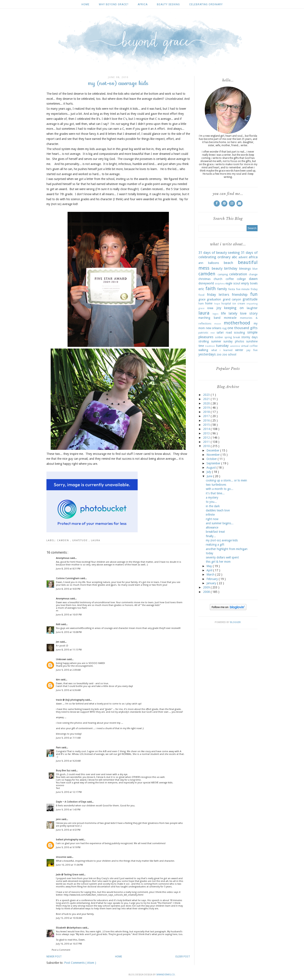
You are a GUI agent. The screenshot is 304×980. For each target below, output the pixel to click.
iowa (210, 308)
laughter (252, 308)
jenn (59, 819)
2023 (207, 395)
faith (211, 288)
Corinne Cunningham (68, 578)
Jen (58, 642)
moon (218, 324)
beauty (217, 268)
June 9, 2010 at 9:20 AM (68, 761)
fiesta (232, 289)
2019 (207, 408)
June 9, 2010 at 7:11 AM (68, 738)
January (212, 583)
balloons (214, 263)
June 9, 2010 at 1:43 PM (68, 810)
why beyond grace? (114, 4)
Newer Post (54, 957)
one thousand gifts (242, 328)
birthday (231, 268)
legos (216, 314)
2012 (207, 438)
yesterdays (207, 354)
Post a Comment (61, 950)
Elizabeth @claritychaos (69, 928)
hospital (226, 303)
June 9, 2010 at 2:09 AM (68, 670)
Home (85, 4)
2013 (207, 433)
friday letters (218, 295)
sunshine (252, 341)
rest (213, 333)
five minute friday (247, 289)
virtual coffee (249, 346)
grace (202, 299)
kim (58, 680)
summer (216, 341)
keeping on (234, 308)
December (213, 450)
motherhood (237, 323)
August (212, 468)
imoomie (61, 857)
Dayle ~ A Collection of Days (71, 802)
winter (239, 350)
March (211, 574)
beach (228, 263)
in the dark (213, 506)
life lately (229, 313)
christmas (204, 279)
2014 (207, 429)
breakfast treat (215, 532)
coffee (230, 279)
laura (96, 540)
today (210, 553)
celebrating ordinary (206, 4)
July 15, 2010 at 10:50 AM (69, 918)
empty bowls (249, 283)
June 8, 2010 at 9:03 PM (68, 589)
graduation (214, 299)
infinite (210, 515)
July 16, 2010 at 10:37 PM (69, 944)
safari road (224, 333)
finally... (211, 536)
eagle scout (233, 283)
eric (201, 289)
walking (203, 350)
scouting (239, 333)
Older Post (183, 957)
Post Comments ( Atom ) (80, 963)
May (210, 566)
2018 (207, 412)
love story (249, 313)
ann (201, 263)
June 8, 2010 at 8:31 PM (68, 569)
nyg (224, 328)
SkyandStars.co (166, 975)
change (253, 274)
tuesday (222, 346)
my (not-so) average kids (222, 540)
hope (217, 304)
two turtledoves (216, 485)
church (218, 279)
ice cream (239, 303)
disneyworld (206, 283)
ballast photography (67, 840)
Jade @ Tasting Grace (67, 875)
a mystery (212, 497)
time (201, 346)
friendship (240, 295)
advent (243, 257)
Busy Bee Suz (64, 771)
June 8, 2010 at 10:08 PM (69, 632)
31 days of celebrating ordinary (228, 255)
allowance (212, 527)
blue (255, 269)
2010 (207, 446)
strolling (204, 341)
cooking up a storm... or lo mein (226, 480)
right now (212, 519)
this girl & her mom (218, 562)
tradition (210, 346)
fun (254, 294)
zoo (219, 354)
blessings (245, 269)
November (214, 455)
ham (201, 303)
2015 (207, 425)
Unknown (61, 659)
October (212, 459)
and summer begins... (220, 523)
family (222, 289)
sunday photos (234, 341)
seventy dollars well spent (222, 557)
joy (219, 308)
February (213, 579)
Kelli (58, 624)
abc (235, 257)
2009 (207, 587)
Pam (59, 748)
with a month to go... (220, 489)
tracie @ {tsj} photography (71, 700)
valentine (235, 346)
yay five (252, 350)
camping (223, 274)
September (214, 463)
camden (64, 540)
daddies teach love (218, 510)
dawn (253, 279)
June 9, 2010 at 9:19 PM (68, 847)
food (201, 295)
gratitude (81, 540)
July (209, 472)
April (210, 570)
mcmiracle (230, 318)
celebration (238, 274)
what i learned (222, 350)
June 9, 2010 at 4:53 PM (68, 830)
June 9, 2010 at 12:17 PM (69, 792)
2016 (207, 420)
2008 (207, 592)
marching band (209, 318)
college (241, 279)
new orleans (214, 328)
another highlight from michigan (227, 549)
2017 (207, 416)
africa (143, 4)
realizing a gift (215, 545)
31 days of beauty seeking (219, 253)
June (210, 476)
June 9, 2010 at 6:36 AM (68, 690)
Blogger (235, 622)
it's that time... (215, 493)
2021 (207, 399)
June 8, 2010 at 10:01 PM (69, 615)
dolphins (220, 284)
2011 (207, 442)
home (209, 303)
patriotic (203, 333)
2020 (207, 403)
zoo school (229, 354)
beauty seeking (168, 4)
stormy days (249, 337)
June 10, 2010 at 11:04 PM (69, 865)
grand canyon (232, 299)
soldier (219, 337)
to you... (211, 502)
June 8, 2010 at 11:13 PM (69, 650)
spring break (232, 337)
